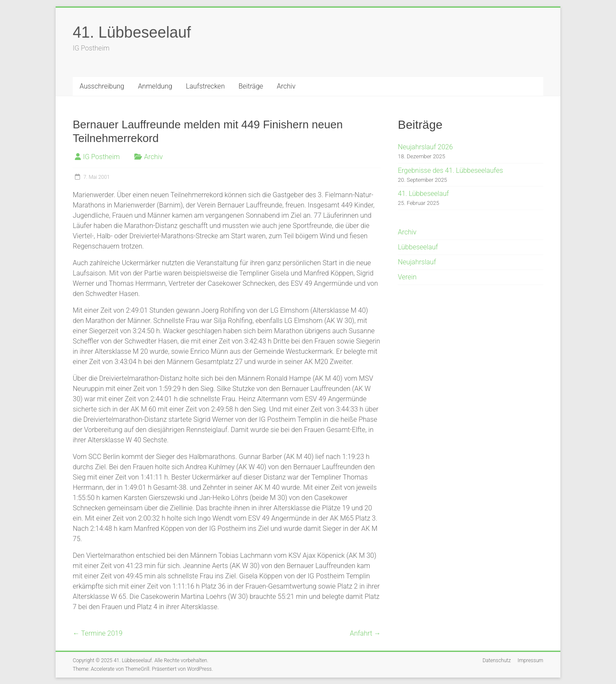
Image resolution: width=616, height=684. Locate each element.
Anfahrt (365, 633)
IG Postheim (101, 157)
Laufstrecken (206, 86)
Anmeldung (155, 86)
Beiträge (251, 86)
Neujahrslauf (417, 262)
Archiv (286, 86)
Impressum (530, 660)
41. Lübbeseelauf (132, 32)
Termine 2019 (98, 633)
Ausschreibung (102, 86)
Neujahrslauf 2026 (425, 147)
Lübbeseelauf (418, 247)
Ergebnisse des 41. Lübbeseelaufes (450, 170)
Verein (407, 277)
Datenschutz (497, 660)
